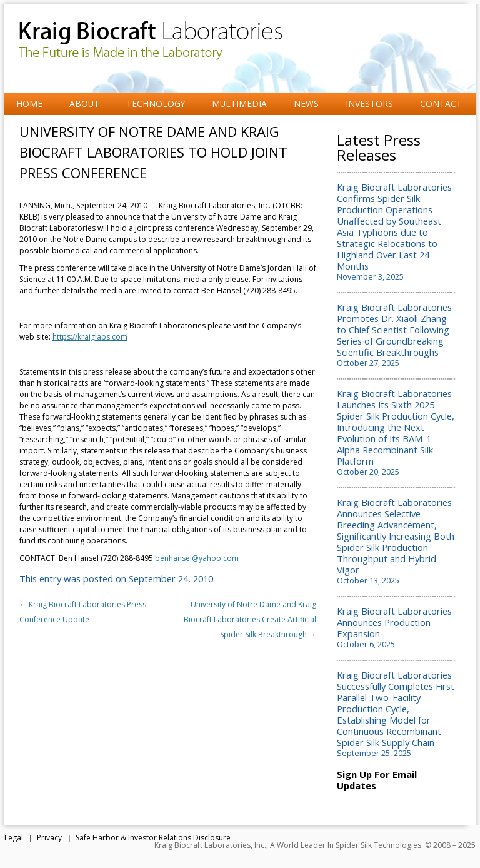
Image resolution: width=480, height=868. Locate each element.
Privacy (49, 838)
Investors (369, 103)
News (306, 103)
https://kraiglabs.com (90, 337)
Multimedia (239, 103)
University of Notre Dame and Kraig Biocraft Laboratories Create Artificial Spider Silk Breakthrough (250, 619)
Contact (441, 103)
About (84, 103)
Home (29, 103)
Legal (14, 838)
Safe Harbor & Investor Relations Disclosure (153, 838)
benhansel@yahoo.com (196, 558)
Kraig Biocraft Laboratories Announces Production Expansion (394, 622)
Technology (156, 103)
